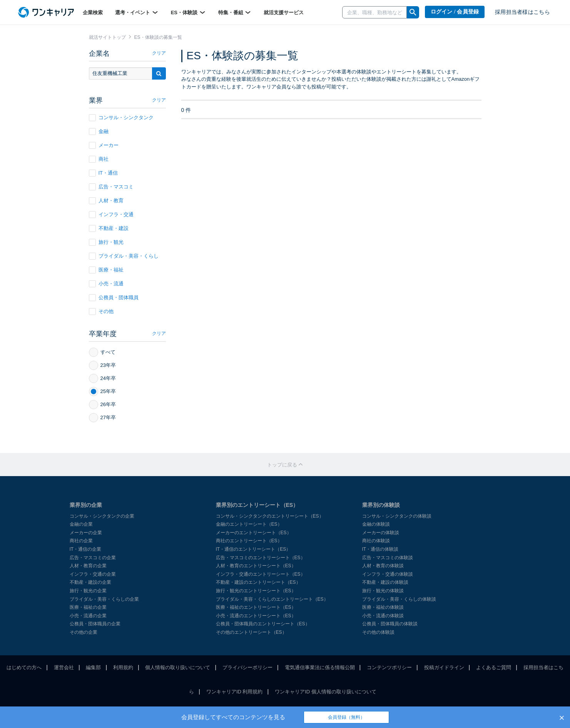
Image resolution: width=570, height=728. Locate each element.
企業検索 (93, 12)
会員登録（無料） (346, 717)
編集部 (93, 667)
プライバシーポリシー (247, 667)
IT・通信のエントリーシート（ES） (253, 549)
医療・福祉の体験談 (383, 607)
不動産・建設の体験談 (385, 582)
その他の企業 (84, 632)
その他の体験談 (378, 632)
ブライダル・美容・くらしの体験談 (399, 599)
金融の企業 (81, 524)
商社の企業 (81, 541)
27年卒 (102, 418)
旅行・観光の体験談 (383, 591)
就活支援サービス (284, 12)
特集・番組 (235, 12)
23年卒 (102, 365)
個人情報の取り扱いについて (178, 667)
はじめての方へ (24, 667)
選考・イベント (137, 12)
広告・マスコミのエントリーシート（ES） (261, 558)
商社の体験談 (376, 541)
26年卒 (102, 405)
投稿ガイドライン (444, 667)
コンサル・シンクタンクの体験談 (397, 516)
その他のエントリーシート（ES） (251, 632)
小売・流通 (106, 284)
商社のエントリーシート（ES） (249, 541)
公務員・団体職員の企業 (95, 624)
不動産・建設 (109, 228)
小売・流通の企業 (88, 616)
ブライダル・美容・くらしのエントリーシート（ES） (272, 599)
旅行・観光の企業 (88, 591)
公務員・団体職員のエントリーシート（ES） (263, 624)
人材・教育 (106, 201)
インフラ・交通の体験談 (388, 574)
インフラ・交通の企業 (93, 574)
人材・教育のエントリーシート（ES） (256, 566)
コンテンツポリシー (389, 667)
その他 (101, 312)
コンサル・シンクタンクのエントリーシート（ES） (270, 516)
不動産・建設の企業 (90, 582)
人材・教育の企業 (88, 566)
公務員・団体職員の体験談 (390, 624)
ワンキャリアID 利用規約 (235, 692)
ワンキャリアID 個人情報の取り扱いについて (326, 692)
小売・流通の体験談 (383, 616)
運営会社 (64, 667)
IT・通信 (104, 173)
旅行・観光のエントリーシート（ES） (256, 591)
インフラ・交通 (111, 215)
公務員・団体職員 (114, 298)
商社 (99, 159)
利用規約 (123, 667)
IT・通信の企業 (86, 549)
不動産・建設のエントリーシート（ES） (258, 582)
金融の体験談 (376, 524)
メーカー (104, 145)
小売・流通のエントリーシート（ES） (256, 616)
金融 (99, 132)
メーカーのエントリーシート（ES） (254, 533)
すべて (102, 352)
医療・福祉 (106, 270)
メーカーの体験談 (381, 533)
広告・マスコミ (111, 187)
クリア (159, 53)
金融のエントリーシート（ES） (249, 524)
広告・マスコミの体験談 (388, 558)
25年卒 (102, 391)
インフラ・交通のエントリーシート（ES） (261, 574)
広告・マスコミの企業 (93, 558)
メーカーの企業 (86, 533)
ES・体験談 (188, 12)
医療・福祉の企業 (88, 607)
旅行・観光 (106, 242)
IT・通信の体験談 (380, 549)
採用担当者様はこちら (522, 12)
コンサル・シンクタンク (121, 118)
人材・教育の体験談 (383, 566)
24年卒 (102, 378)
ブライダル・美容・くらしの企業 (104, 599)
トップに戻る (285, 465)
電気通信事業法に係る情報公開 (320, 667)
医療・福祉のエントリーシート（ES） (256, 607)
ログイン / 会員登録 (455, 12)
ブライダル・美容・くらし (124, 256)
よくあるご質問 (494, 667)
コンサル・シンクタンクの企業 (102, 516)
